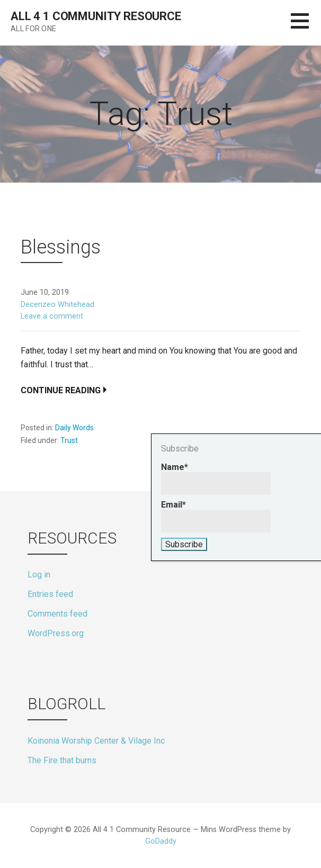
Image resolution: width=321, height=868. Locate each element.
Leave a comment (52, 316)
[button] (306, 27)
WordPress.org (56, 633)
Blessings (61, 247)
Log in (39, 575)
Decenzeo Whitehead (57, 305)
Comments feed (57, 614)
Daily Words (74, 428)
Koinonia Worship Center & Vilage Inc (96, 741)
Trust (69, 440)
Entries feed (50, 594)
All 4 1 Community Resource (96, 16)
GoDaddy (161, 841)
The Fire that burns (62, 760)
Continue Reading (61, 390)
